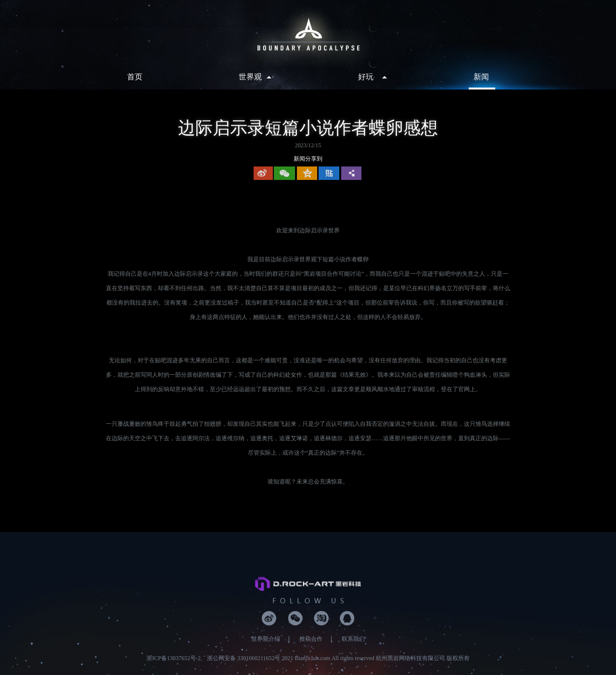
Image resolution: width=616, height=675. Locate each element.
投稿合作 (311, 639)
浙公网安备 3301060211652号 (244, 658)
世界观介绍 (266, 639)
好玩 (366, 77)
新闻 (481, 77)
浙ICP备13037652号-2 (173, 658)
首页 (135, 77)
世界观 (250, 77)
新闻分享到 (308, 159)
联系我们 (353, 639)
